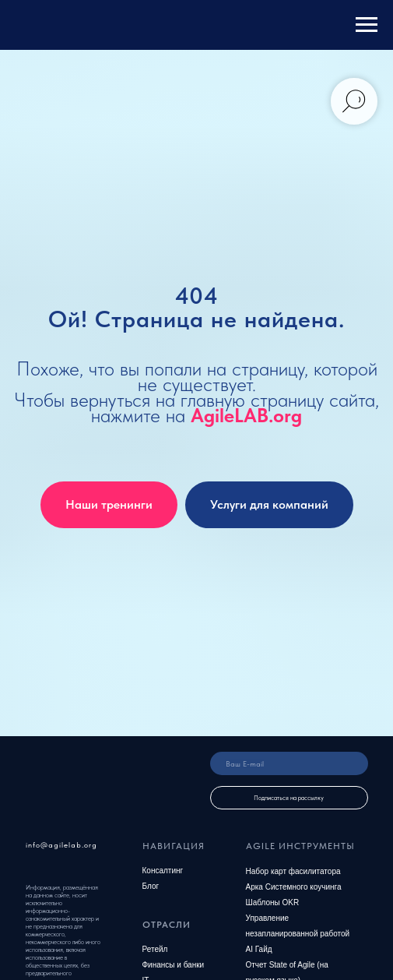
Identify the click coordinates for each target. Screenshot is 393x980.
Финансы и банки (174, 965)
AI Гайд (259, 949)
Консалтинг (163, 871)
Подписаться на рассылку (289, 798)
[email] (289, 763)
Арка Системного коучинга (294, 887)
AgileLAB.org (246, 415)
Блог (151, 886)
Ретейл (155, 949)
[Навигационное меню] (367, 25)
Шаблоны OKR (273, 902)
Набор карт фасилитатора (293, 871)
